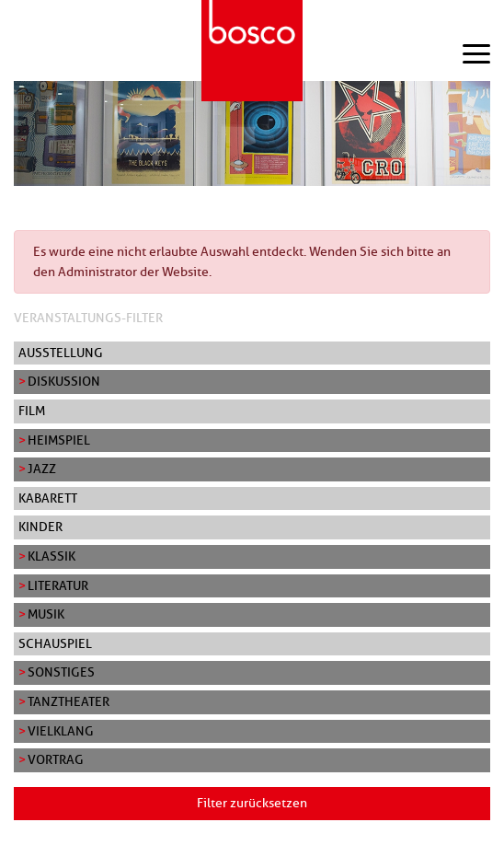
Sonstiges (61, 672)
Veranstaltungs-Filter (88, 318)
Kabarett (48, 498)
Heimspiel (59, 440)
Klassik (52, 556)
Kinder (40, 527)
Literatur (58, 585)
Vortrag (56, 759)
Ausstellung (61, 353)
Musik (46, 614)
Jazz (42, 469)
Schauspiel (55, 643)
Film (32, 411)
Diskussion (64, 381)
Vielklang (61, 731)
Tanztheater (69, 701)
